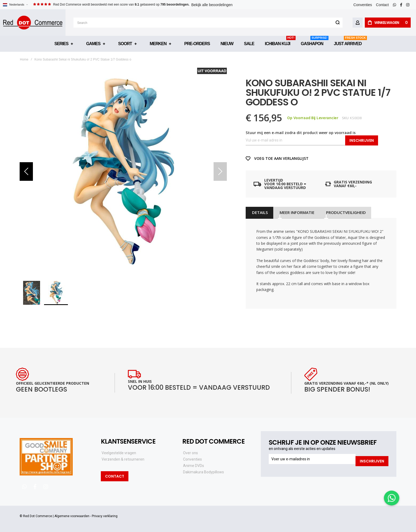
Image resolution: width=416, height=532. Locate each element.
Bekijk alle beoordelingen (212, 5)
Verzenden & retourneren (123, 459)
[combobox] (208, 23)
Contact (382, 5)
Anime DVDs (194, 466)
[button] (15, 5)
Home (24, 59)
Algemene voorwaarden (72, 516)
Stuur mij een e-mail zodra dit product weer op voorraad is (301, 133)
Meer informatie (295, 212)
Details (259, 212)
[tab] (259, 212)
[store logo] (33, 23)
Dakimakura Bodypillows (203, 472)
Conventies (363, 5)
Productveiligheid (342, 212)
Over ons (190, 453)
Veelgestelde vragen (119, 453)
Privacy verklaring (105, 516)
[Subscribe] (372, 459)
